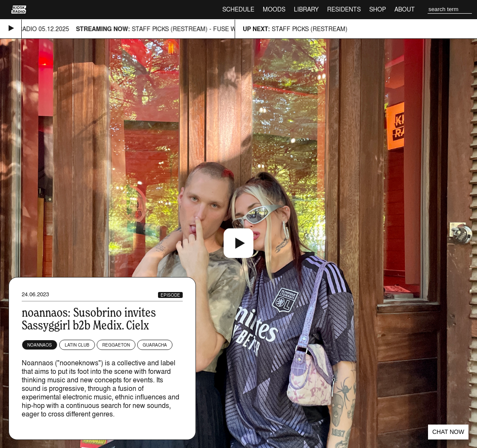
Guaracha (155, 345)
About (405, 9)
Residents (344, 9)
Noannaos (40, 345)
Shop (378, 9)
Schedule (238, 9)
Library (306, 9)
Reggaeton (116, 345)
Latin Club (77, 345)
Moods (274, 9)
